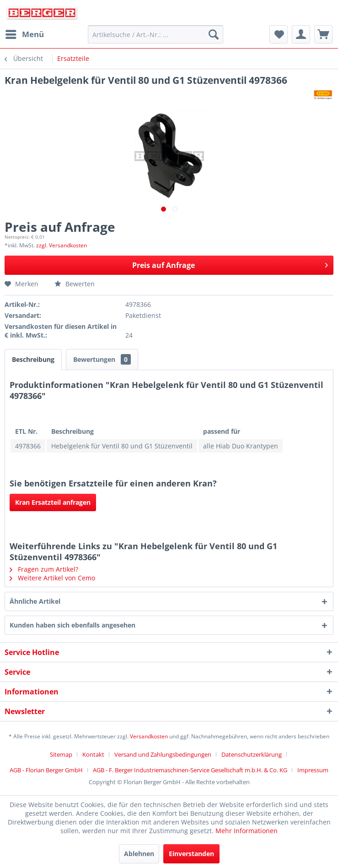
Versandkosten (149, 736)
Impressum (313, 770)
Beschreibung (33, 359)
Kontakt (93, 754)
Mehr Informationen (247, 831)
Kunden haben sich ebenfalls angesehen (72, 625)
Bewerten (75, 284)
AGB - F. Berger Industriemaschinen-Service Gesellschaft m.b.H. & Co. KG (190, 770)
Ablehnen (139, 854)
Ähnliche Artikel (35, 601)
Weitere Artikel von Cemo (52, 578)
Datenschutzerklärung (252, 754)
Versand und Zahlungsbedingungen (163, 754)
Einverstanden (191, 854)
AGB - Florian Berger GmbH (46, 770)
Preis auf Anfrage (230, 264)
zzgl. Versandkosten (62, 245)
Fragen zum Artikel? (44, 569)
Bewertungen (102, 359)
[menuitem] (24, 34)
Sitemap (61, 754)
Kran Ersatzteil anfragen (53, 502)
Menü (25, 33)
